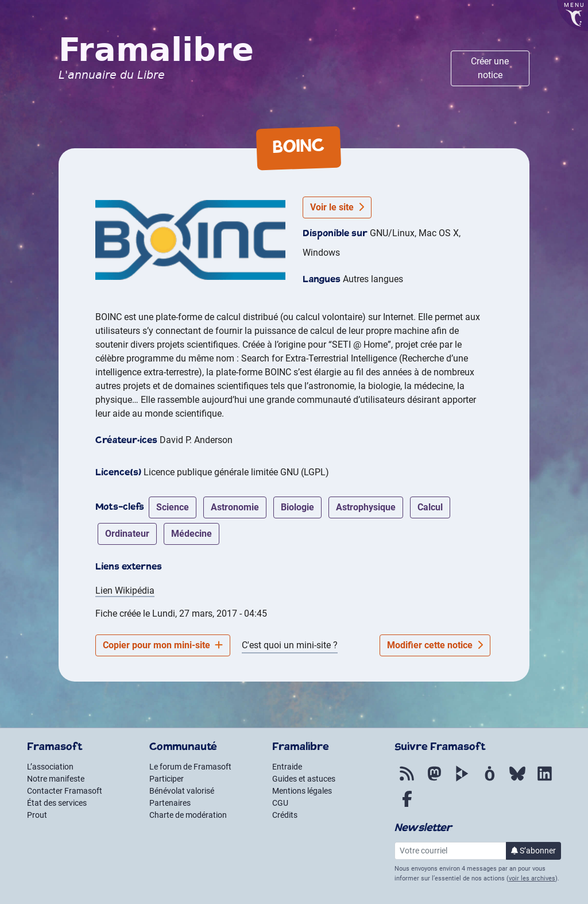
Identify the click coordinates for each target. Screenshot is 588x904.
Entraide (287, 767)
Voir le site (337, 207)
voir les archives (532, 878)
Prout (37, 815)
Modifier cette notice (435, 645)
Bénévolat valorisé (182, 791)
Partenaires (170, 803)
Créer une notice (490, 68)
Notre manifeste (56, 779)
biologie (297, 507)
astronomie (235, 507)
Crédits (285, 815)
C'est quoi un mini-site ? (290, 645)
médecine (192, 534)
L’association (50, 767)
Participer (167, 779)
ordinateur (127, 534)
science (173, 507)
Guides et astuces (304, 779)
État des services (57, 803)
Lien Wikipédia (125, 591)
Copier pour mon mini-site (163, 645)
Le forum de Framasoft (190, 767)
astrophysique (366, 507)
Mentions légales (302, 791)
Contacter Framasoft (65, 791)
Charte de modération (188, 815)
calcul (430, 507)
